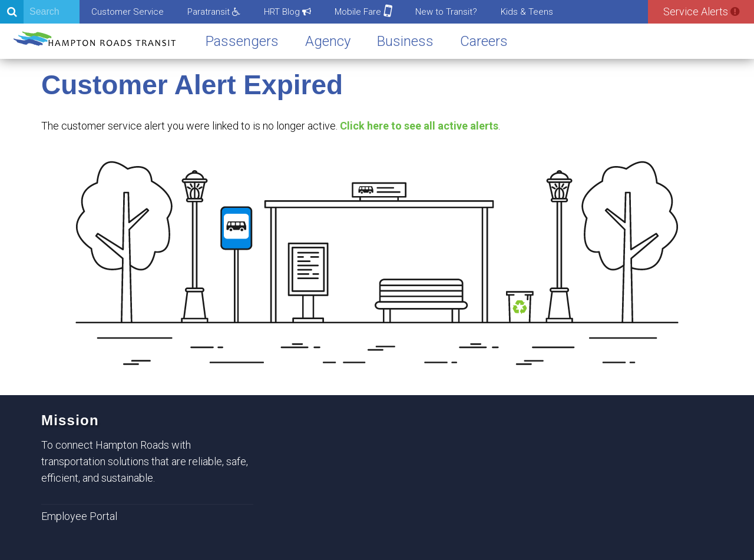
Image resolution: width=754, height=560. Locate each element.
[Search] (40, 12)
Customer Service (128, 12)
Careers (484, 41)
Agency (328, 41)
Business (405, 41)
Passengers (242, 41)
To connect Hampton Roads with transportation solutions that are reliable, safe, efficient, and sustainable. (145, 461)
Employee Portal (79, 516)
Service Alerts (701, 11)
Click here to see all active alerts (419, 126)
